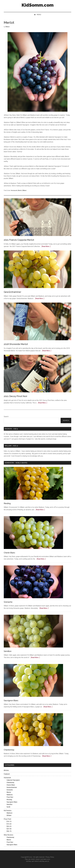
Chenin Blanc (9, 553)
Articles (6, 770)
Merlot (20, 190)
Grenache (8, 602)
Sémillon (8, 651)
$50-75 (9, 831)
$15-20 (9, 824)
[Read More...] (46, 246)
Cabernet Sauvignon (13, 780)
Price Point (7, 819)
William (24, 190)
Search (6, 417)
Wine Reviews (8, 835)
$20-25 (9, 826)
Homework (14, 190)
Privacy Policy (50, 857)
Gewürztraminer (12, 292)
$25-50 (9, 829)
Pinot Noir (10, 797)
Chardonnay (9, 750)
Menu (39, 15)
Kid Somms (8, 811)
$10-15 (9, 821)
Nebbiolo (10, 795)
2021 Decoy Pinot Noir (16, 396)
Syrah (8, 807)
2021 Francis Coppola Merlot (19, 240)
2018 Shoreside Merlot (16, 344)
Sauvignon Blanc (11, 701)
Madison (9, 813)
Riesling (7, 503)
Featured (7, 774)
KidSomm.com (38, 5)
